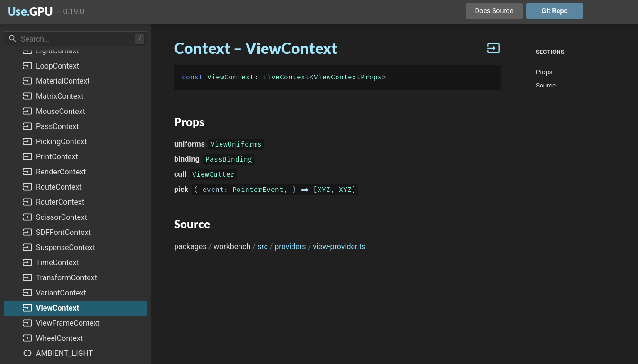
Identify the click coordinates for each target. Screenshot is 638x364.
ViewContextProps (348, 77)
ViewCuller (213, 176)
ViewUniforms (236, 145)
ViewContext (231, 77)
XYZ (324, 191)
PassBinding (229, 160)
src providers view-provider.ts (311, 247)
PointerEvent (258, 191)
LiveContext (286, 77)
